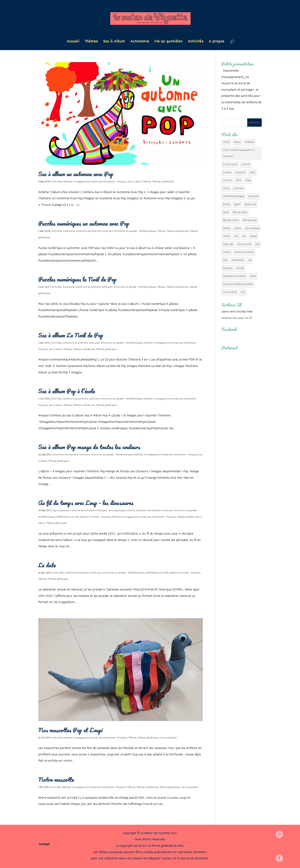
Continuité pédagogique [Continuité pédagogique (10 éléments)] (234, 196)
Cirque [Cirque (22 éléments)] (248, 180)
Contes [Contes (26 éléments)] (226, 188)
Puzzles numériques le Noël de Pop (77, 279)
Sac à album (135, 182)
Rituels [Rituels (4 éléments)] (253, 276)
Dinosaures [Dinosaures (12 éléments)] (254, 196)
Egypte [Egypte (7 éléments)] (237, 204)
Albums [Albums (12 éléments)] (237, 142)
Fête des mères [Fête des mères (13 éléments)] (240, 212)
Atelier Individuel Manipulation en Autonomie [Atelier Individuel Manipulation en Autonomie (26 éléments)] (239, 153)
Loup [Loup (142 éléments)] (236, 236)
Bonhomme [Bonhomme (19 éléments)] (241, 173)
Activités (196, 42)
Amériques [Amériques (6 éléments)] (250, 142)
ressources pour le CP (237, 318)
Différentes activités (68, 517)
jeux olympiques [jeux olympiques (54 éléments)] (252, 228)
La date (47, 565)
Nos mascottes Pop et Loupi (71, 730)
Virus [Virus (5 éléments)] (243, 292)
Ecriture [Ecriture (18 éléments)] (227, 204)
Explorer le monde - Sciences (95, 517)
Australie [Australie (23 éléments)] (246, 164)
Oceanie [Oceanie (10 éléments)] (227, 252)
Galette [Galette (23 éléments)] (226, 228)
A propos (217, 42)
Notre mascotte (56, 779)
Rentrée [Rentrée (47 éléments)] (240, 268)
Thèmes (91, 42)
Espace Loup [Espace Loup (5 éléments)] (250, 204)
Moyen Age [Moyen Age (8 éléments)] (228, 244)
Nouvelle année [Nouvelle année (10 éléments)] (244, 244)
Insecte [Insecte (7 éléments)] (238, 228)
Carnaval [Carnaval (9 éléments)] (227, 180)
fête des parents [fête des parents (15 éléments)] (231, 220)
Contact (44, 845)
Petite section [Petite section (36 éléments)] (238, 260)
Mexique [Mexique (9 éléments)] (253, 236)
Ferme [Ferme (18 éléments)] (226, 212)
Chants (131, 511)
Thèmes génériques (106, 349)
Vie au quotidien (168, 42)
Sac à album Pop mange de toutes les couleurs (89, 447)
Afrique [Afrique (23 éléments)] (226, 142)
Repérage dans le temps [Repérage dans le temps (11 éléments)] (234, 276)
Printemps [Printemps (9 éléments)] (228, 268)
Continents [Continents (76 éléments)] (239, 188)
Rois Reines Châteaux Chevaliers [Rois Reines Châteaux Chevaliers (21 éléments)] (238, 284)
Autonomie (140, 42)
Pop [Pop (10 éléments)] (250, 260)
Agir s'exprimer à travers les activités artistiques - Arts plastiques (89, 511)
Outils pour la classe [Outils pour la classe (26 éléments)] (244, 252)
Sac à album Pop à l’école (67, 391)
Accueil (73, 42)
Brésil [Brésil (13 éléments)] (252, 173)
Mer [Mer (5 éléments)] (244, 236)
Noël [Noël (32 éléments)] (257, 244)
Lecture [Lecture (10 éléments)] (226, 236)
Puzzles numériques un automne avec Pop (84, 223)
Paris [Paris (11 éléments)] (225, 260)
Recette (190, 517)
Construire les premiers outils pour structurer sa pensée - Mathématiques (116, 231)
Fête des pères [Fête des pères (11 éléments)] (250, 220)
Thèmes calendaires (163, 182)
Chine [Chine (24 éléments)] (238, 180)
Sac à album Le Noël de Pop (71, 335)
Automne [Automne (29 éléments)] (227, 173)
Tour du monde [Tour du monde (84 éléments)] (230, 292)
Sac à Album (114, 42)
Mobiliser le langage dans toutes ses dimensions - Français (95, 182)
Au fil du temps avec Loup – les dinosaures (86, 503)
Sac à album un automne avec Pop (76, 174)
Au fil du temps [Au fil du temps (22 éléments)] (230, 164)
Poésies (181, 517)
